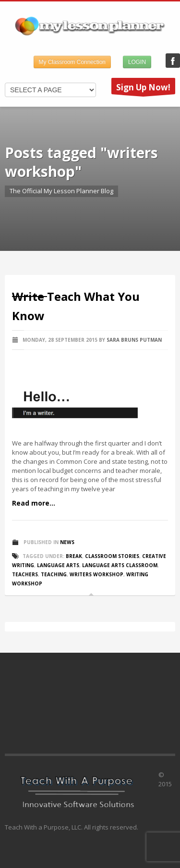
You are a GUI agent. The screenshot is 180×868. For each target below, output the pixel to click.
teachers (25, 574)
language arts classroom (120, 565)
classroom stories (112, 556)
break (74, 556)
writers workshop (96, 574)
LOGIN (137, 62)
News (67, 542)
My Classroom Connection (72, 62)
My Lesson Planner (173, 61)
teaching (54, 574)
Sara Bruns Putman (134, 340)
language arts (58, 565)
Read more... (34, 503)
